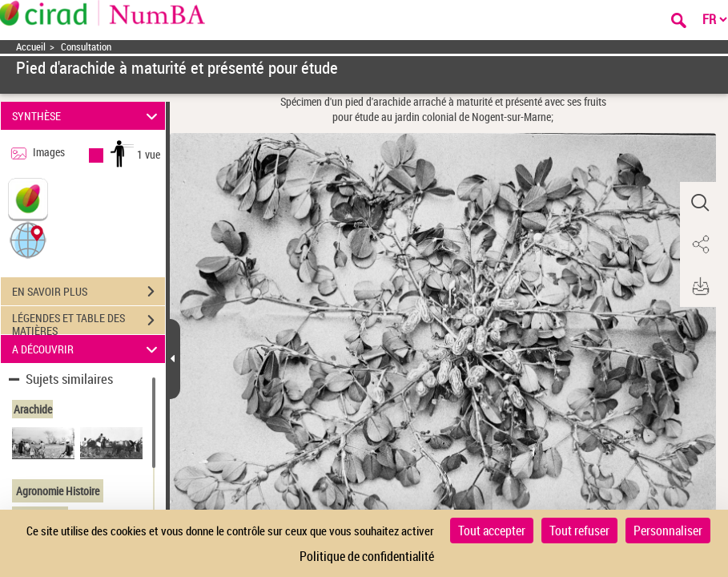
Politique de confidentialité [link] (367, 556)
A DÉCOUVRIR (87, 349)
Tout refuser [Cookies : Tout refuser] (579, 531)
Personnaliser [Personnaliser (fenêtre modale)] (668, 531)
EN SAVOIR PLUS (88, 292)
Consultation (86, 47)
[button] (28, 239)
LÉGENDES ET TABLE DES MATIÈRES (88, 322)
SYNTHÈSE (87, 116)
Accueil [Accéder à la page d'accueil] (31, 47)
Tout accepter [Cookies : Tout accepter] (492, 531)
